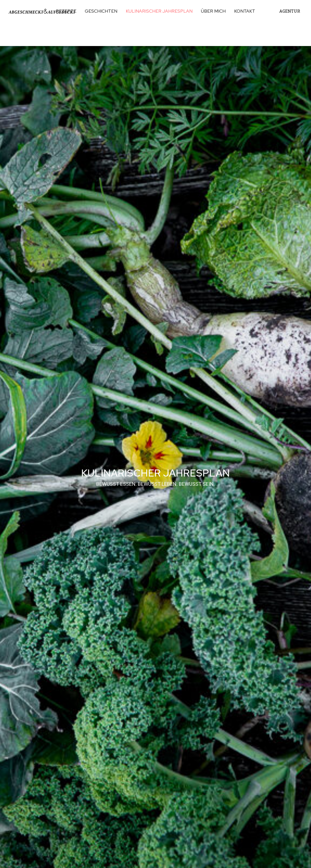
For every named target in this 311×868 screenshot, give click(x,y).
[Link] (42, 11)
